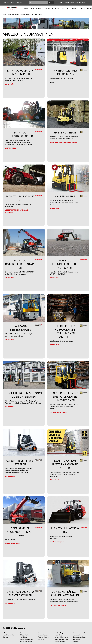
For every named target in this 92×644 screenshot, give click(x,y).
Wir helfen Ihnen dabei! (58, 412)
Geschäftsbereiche (8, 635)
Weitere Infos (55, 278)
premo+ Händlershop (62, 637)
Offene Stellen (25, 635)
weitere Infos (10, 84)
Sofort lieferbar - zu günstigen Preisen (63, 142)
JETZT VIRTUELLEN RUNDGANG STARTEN (17, 211)
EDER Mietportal (60, 641)
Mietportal (65, 8)
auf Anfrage (9, 407)
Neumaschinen (36, 8)
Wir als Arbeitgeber (26, 641)
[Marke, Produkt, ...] (38, 3)
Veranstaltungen (43, 635)
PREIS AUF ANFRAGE (57, 605)
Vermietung (76, 639)
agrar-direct (59, 635)
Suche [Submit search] (51, 3)
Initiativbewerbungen (26, 639)
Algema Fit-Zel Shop (62, 639)
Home (4, 14)
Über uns (5, 637)
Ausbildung (24, 637)
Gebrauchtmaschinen (79, 637)
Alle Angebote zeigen (13, 543)
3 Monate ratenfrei (56, 480)
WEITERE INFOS (11, 148)
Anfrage (85, 3)
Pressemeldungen (43, 637)
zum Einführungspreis (58, 542)
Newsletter (41, 639)
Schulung (76, 641)
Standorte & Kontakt (70, 3)
